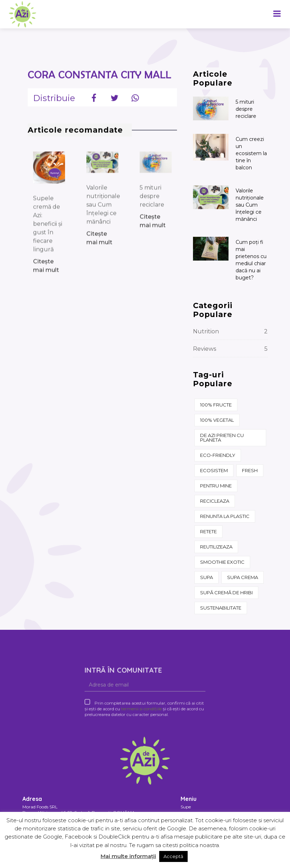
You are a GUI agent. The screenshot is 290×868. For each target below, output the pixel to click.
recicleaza (215, 501)
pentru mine (216, 486)
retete (208, 531)
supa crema (243, 577)
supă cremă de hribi (226, 593)
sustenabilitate (221, 608)
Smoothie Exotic (222, 562)
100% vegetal (217, 420)
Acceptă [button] (173, 856)
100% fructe (216, 405)
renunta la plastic (225, 516)
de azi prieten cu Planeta (222, 438)
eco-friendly (218, 455)
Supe (186, 807)
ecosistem (214, 470)
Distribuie (54, 102)
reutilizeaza (216, 547)
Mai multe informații (128, 856)
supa (206, 577)
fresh (250, 470)
